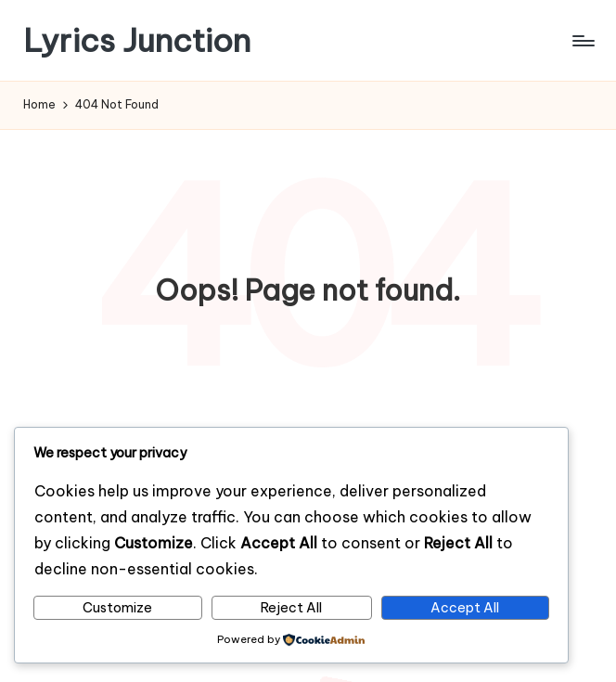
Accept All (465, 608)
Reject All (291, 608)
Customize (117, 608)
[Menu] (582, 41)
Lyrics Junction (137, 40)
